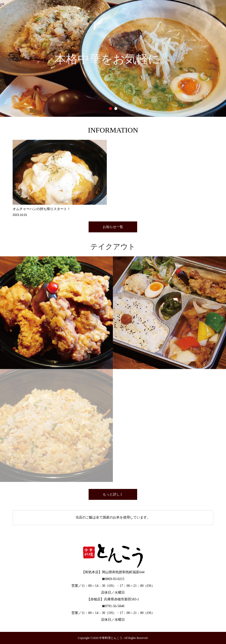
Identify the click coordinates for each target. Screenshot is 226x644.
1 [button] (110, 109)
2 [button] (116, 109)
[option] (113, 58)
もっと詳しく (113, 494)
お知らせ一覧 (113, 227)
